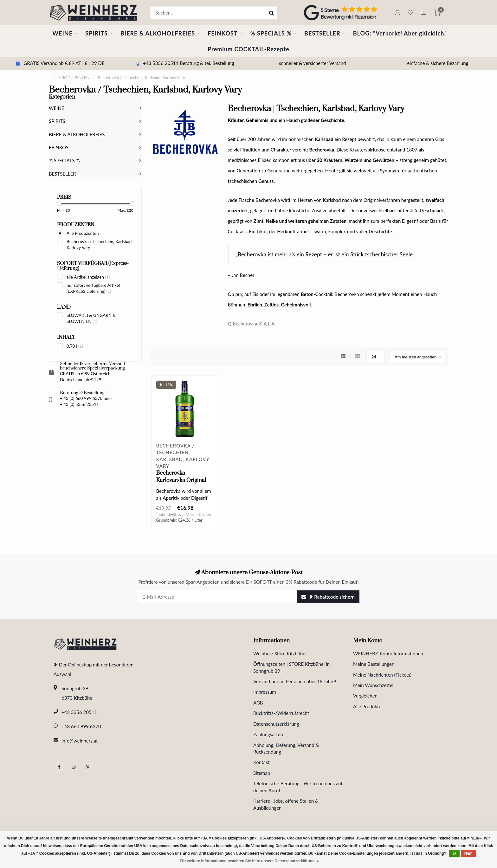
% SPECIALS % (271, 33)
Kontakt (261, 762)
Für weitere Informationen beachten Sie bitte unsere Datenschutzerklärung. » (249, 861)
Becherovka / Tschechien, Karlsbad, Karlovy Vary (100, 244)
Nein (468, 853)
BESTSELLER (322, 33)
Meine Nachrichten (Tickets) (382, 675)
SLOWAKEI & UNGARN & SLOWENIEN (91, 318)
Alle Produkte (367, 706)
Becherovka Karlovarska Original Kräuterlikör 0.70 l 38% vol (184, 484)
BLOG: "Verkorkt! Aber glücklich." (400, 33)
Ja (454, 853)
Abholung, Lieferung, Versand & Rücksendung (286, 748)
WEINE (62, 33)
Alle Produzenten (83, 233)
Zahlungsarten (268, 734)
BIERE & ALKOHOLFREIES (158, 33)
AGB (258, 703)
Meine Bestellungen (374, 664)
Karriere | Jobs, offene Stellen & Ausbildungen (286, 804)
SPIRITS (97, 33)
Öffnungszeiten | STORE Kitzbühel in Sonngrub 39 (291, 667)
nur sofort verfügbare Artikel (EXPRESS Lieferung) (93, 288)
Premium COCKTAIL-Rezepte (248, 49)
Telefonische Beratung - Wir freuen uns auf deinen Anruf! (298, 787)
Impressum (265, 692)
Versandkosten (199, 514)
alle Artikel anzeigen (88, 277)
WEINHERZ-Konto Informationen (388, 653)
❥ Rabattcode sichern (328, 597)
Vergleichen (365, 696)
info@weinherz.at (80, 741)
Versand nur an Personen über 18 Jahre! (295, 681)
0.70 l (75, 346)
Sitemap (262, 773)
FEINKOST (223, 33)
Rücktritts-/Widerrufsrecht (281, 713)
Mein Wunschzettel (373, 685)
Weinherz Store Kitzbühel (280, 653)
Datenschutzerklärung (276, 724)
